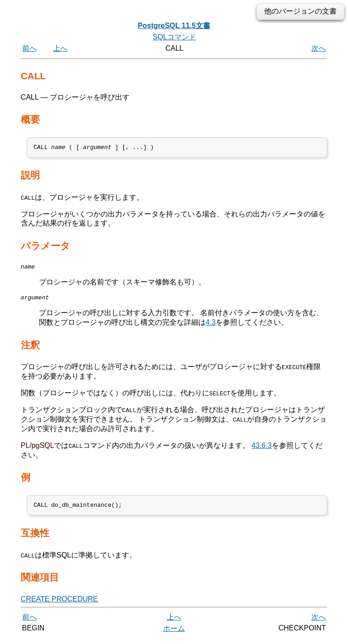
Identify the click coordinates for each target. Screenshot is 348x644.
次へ (319, 48)
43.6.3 (261, 449)
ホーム (174, 634)
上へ (60, 48)
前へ (29, 48)
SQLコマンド (174, 37)
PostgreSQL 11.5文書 (174, 26)
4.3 (211, 326)
